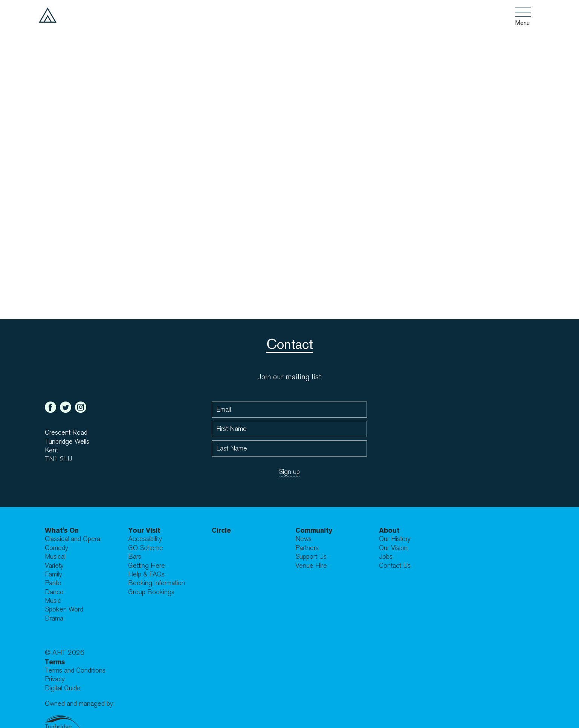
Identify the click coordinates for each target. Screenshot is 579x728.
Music (53, 601)
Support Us (311, 557)
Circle (221, 530)
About (389, 530)
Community (314, 530)
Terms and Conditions (75, 671)
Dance (54, 592)
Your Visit (144, 530)
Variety (54, 566)
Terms (55, 662)
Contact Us (395, 566)
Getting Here (147, 566)
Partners (307, 548)
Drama (54, 618)
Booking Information (157, 583)
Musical (55, 557)
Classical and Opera (73, 539)
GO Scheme (146, 548)
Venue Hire (311, 566)
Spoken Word (64, 609)
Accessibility (145, 539)
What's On (62, 530)
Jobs (386, 557)
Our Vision (393, 548)
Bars (135, 557)
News (303, 539)
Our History (395, 539)
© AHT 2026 (65, 653)
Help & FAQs (146, 574)
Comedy (57, 548)
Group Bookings (151, 592)
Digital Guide (63, 688)
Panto (53, 583)
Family (53, 574)
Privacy (55, 679)
